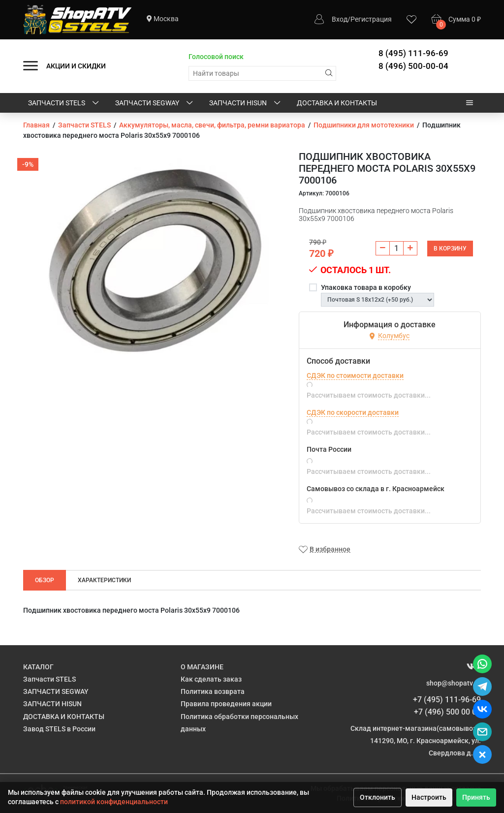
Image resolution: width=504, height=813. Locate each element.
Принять (476, 797)
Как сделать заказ (211, 679)
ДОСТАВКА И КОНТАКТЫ (337, 103)
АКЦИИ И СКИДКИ (76, 66)
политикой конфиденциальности (114, 802)
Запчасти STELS (64, 103)
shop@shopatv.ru (454, 683)
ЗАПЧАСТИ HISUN (246, 103)
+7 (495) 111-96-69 (447, 700)
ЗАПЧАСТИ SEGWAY (155, 103)
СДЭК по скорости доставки (353, 412)
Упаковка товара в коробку (366, 287)
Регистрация (371, 19)
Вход (340, 19)
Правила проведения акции (226, 704)
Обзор (45, 580)
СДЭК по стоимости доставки (355, 375)
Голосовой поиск (216, 57)
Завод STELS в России (59, 729)
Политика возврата (213, 691)
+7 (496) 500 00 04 (447, 712)
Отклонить (378, 797)
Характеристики (104, 580)
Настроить (429, 797)
